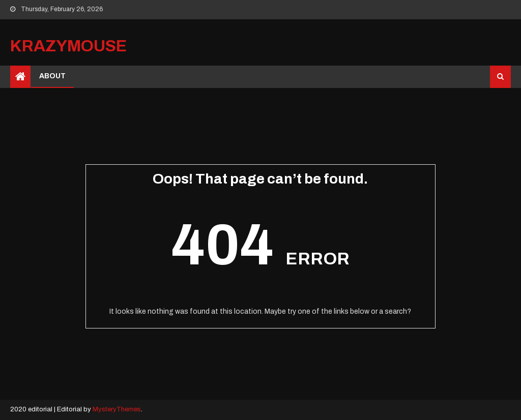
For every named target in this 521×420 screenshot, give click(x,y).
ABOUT (52, 76)
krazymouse (68, 46)
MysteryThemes (117, 409)
